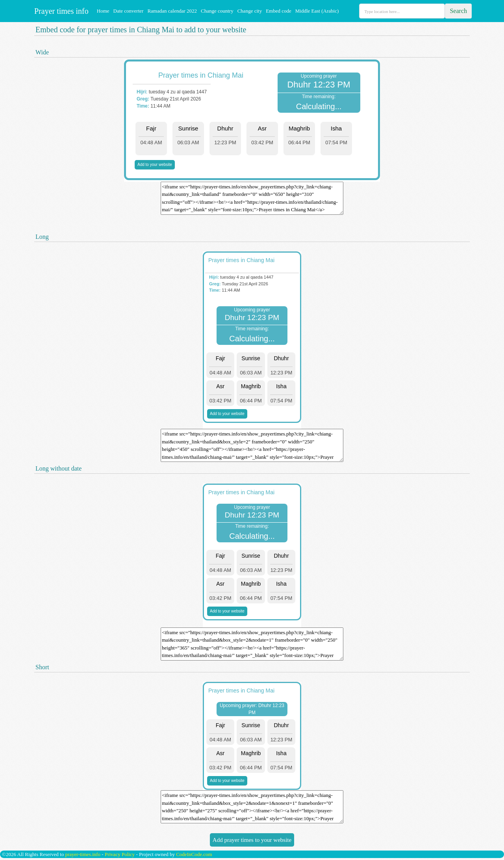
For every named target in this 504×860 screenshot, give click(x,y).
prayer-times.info (83, 854)
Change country (217, 11)
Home (103, 11)
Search (458, 11)
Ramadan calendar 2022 (172, 11)
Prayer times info (60, 11)
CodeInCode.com (194, 854)
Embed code (279, 11)
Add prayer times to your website (252, 840)
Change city (250, 11)
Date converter (129, 11)
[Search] (402, 11)
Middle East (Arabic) (317, 11)
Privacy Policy (120, 854)
